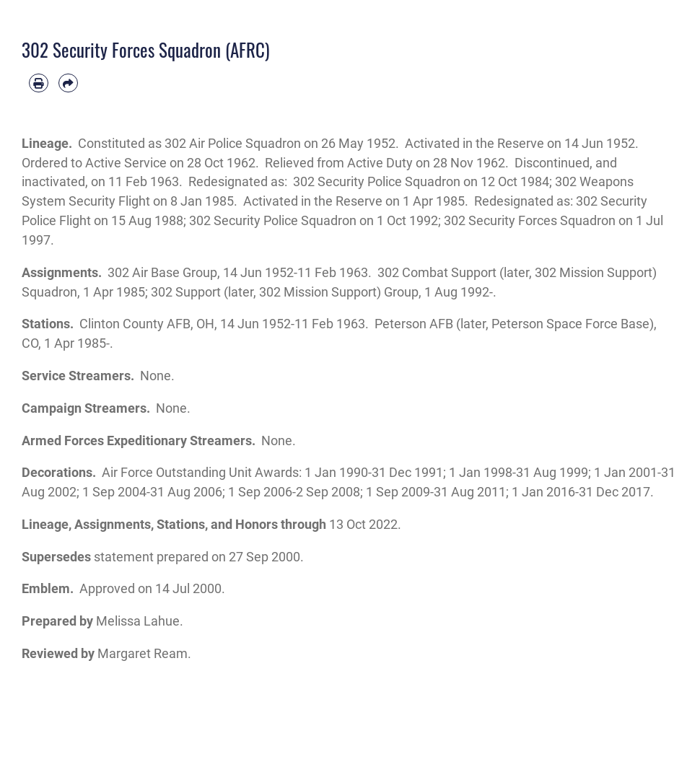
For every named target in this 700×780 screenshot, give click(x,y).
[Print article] (39, 83)
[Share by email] (68, 83)
